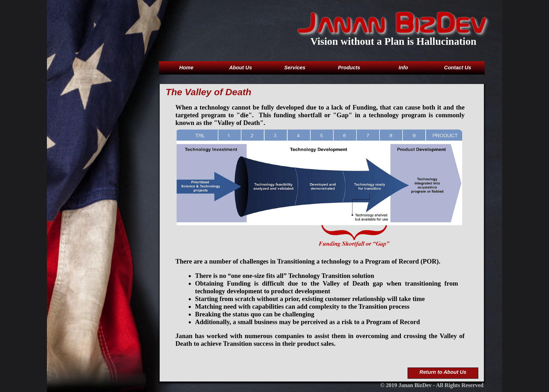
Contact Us (457, 68)
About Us (240, 68)
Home (186, 68)
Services (295, 68)
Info (404, 68)
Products (349, 68)
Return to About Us (443, 372)
